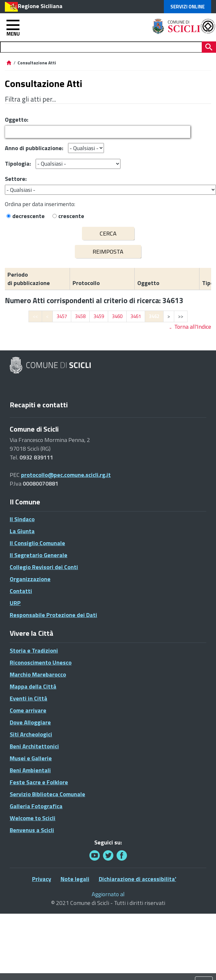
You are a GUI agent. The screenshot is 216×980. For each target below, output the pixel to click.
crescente (71, 216)
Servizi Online (188, 7)
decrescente (28, 216)
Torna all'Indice (193, 327)
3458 (80, 316)
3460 (117, 316)
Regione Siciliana (40, 6)
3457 (62, 316)
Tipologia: (18, 164)
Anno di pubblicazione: (34, 148)
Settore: (16, 179)
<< (35, 316)
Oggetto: (17, 120)
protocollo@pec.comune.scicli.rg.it (66, 475)
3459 (99, 316)
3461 (136, 316)
